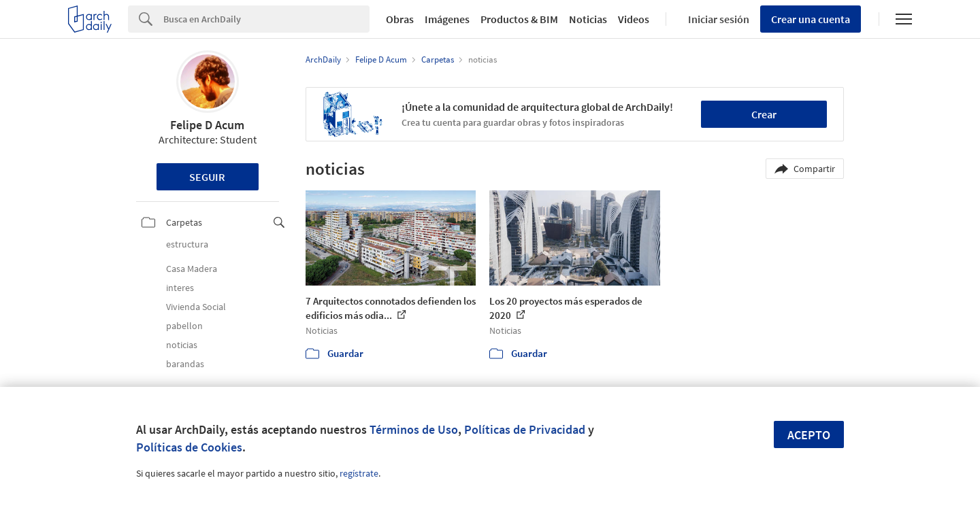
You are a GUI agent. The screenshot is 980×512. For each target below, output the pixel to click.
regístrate (359, 473)
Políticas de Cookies (189, 447)
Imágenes (447, 19)
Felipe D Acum (207, 125)
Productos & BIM (519, 19)
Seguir (207, 177)
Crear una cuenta (811, 19)
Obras (400, 19)
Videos (634, 19)
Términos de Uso (414, 429)
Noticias (588, 19)
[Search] (266, 19)
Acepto (809, 435)
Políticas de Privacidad (525, 429)
